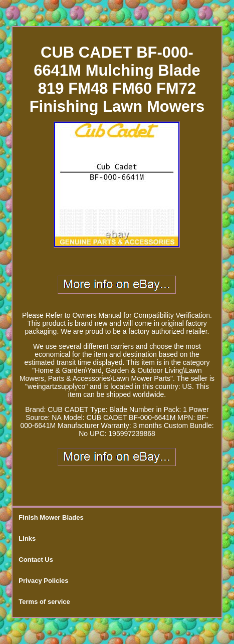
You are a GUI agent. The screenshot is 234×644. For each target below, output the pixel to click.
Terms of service (44, 602)
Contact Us (36, 560)
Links (27, 539)
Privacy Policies (43, 581)
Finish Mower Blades (51, 517)
